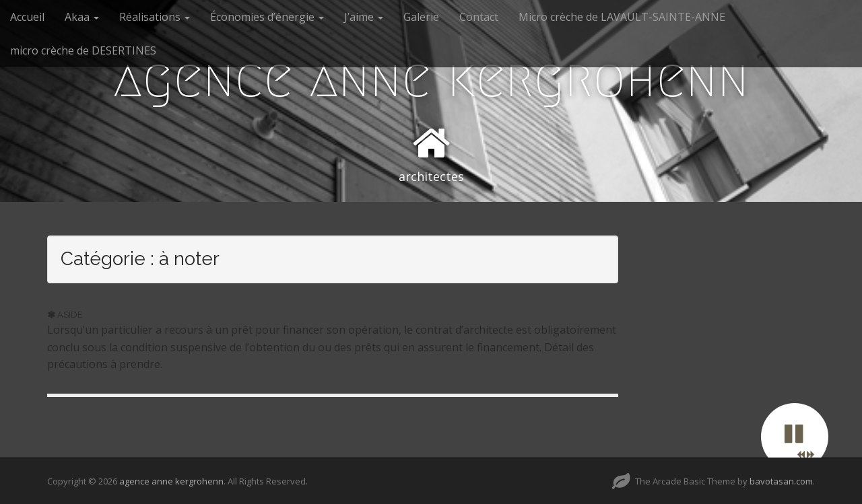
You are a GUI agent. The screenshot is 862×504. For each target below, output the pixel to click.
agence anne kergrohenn (431, 78)
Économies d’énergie (267, 17)
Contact (479, 17)
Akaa (82, 17)
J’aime (364, 17)
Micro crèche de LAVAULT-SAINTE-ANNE (622, 17)
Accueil (27, 17)
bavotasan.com (781, 481)
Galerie (421, 17)
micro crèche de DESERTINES (83, 50)
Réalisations (155, 17)
